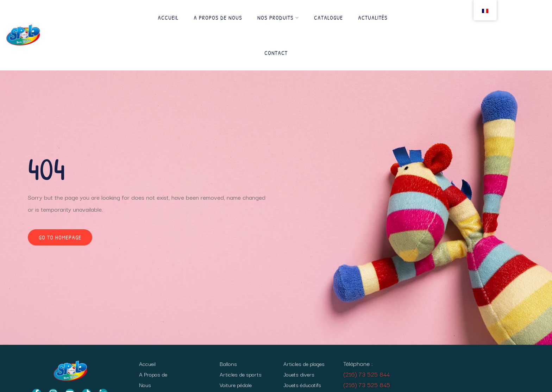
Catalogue (328, 18)
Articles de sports (241, 374)
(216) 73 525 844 (366, 374)
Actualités (373, 18)
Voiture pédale (236, 385)
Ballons (228, 363)
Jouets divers (299, 374)
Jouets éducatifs (302, 385)
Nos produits (278, 18)
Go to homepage (60, 237)
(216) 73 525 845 (367, 384)
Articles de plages (304, 363)
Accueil (168, 18)
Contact (276, 53)
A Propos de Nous (218, 18)
